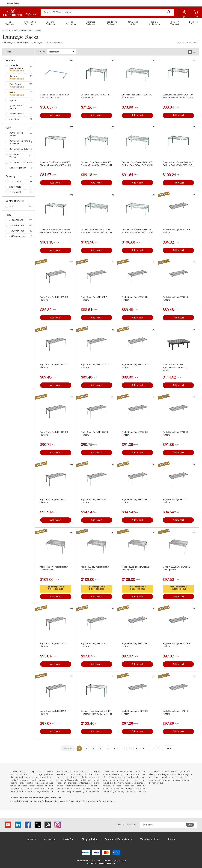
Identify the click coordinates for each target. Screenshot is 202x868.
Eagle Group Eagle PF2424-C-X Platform (136, 645)
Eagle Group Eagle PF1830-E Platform (175, 433)
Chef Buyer (7, 30)
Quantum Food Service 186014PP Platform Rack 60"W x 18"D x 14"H (55, 231)
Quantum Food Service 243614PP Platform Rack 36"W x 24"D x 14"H (178, 96)
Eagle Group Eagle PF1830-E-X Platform (95, 366)
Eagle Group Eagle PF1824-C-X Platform (54, 298)
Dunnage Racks (35, 30)
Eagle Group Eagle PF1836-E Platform (94, 501)
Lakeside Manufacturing (16, 67)
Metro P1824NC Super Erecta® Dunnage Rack (95, 568)
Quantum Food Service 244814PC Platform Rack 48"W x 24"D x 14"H (96, 231)
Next (169, 748)
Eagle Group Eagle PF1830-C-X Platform (54, 366)
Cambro (13, 76)
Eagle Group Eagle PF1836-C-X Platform (54, 433)
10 (143, 748)
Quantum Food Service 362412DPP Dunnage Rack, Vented (175, 367)
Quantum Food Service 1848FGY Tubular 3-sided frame (55, 96)
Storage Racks (20, 30)
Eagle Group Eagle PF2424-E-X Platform (176, 645)
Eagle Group (15, 84)
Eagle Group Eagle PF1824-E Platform (135, 298)
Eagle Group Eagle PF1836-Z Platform (53, 501)
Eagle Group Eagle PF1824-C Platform (176, 298)
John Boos (14, 119)
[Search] (107, 12)
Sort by (42, 52)
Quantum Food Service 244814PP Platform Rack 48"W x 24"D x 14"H (178, 164)
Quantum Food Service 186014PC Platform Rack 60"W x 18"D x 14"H (137, 231)
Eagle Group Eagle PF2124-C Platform (135, 712)
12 (157, 748)
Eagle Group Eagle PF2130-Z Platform (53, 645)
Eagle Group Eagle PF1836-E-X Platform (95, 433)
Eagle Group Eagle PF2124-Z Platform (176, 501)
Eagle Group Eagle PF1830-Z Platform (135, 366)
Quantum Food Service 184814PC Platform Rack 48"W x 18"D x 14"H (96, 164)
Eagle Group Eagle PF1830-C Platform (135, 433)
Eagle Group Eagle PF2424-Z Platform (53, 712)
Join (190, 825)
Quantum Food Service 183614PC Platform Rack (137, 96)
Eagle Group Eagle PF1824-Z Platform (94, 298)
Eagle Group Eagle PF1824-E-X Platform (176, 231)
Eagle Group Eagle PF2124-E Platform (175, 712)
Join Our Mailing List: (127, 825)
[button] (13, 3)
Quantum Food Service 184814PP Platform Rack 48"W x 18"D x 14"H (55, 164)
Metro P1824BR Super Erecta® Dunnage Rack (54, 568)
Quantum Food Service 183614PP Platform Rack (96, 96)
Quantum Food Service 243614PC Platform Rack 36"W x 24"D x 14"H (137, 164)
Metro (12, 92)
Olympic (13, 100)
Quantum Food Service (16, 107)
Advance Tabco (17, 114)
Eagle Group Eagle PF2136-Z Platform (94, 645)
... (150, 748)
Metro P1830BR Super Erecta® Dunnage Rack (177, 568)
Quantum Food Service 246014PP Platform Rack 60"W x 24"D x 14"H (96, 712)
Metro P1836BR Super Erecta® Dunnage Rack (136, 568)
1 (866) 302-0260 (56, 589)
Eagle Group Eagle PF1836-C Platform (135, 501)
